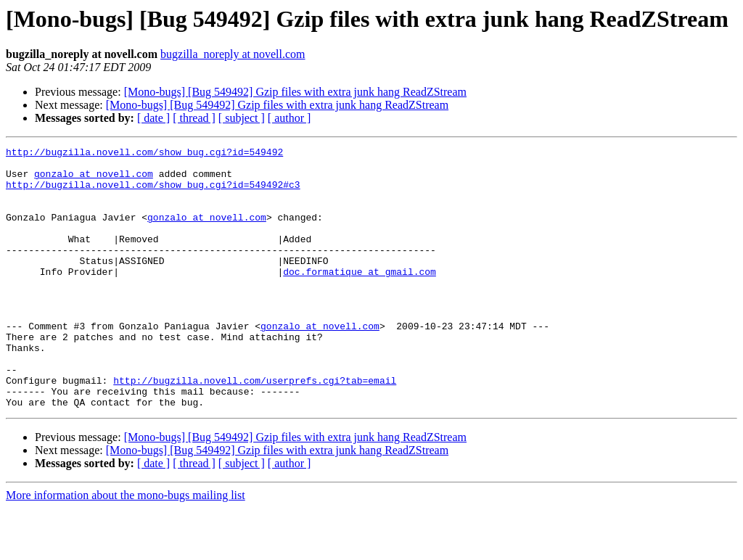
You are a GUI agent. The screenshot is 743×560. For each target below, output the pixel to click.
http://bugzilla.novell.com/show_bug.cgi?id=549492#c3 (153, 193)
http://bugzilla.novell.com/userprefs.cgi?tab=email (255, 428)
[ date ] (153, 118)
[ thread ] (194, 118)
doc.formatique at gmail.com (360, 297)
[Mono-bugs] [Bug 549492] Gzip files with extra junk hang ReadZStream (295, 92)
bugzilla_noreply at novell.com (233, 54)
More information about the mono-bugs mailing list (126, 547)
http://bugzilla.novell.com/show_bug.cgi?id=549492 (144, 154)
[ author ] (290, 118)
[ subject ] (242, 118)
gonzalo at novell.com (94, 180)
